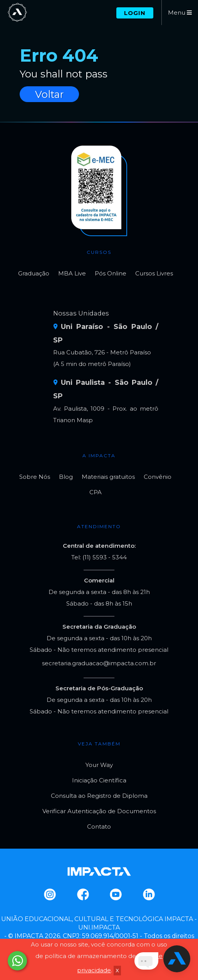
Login (135, 13)
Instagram (49, 894)
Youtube (115, 894)
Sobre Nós (35, 477)
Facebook (83, 894)
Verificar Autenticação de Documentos (99, 811)
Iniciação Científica (99, 780)
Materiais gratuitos (108, 477)
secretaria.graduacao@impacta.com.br (99, 663)
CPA (96, 492)
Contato (99, 826)
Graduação (34, 273)
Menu (180, 13)
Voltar (49, 94)
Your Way (99, 765)
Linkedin (148, 894)
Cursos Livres (154, 273)
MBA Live (72, 273)
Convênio (158, 477)
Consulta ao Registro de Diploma (99, 796)
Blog (66, 477)
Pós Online (111, 273)
